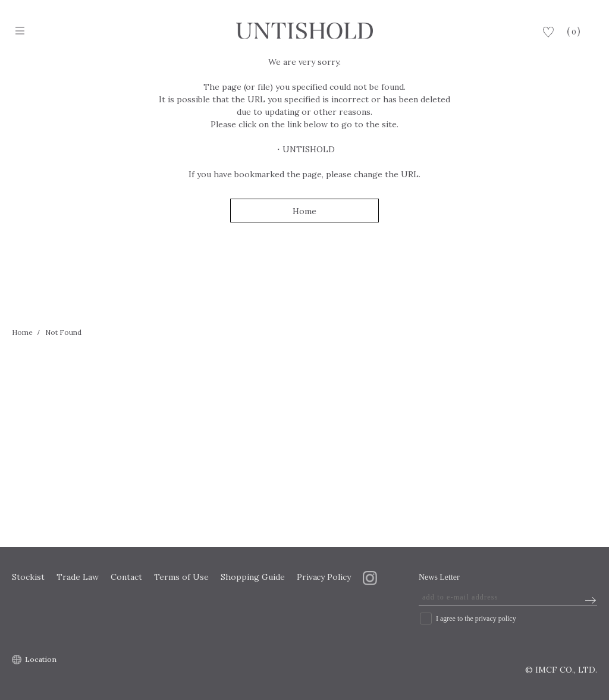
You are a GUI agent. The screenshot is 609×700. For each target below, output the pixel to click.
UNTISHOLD (309, 149)
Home (304, 211)
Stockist (28, 577)
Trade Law (78, 577)
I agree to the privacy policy (476, 619)
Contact (126, 577)
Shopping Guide (253, 577)
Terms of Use (181, 577)
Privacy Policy (324, 577)
